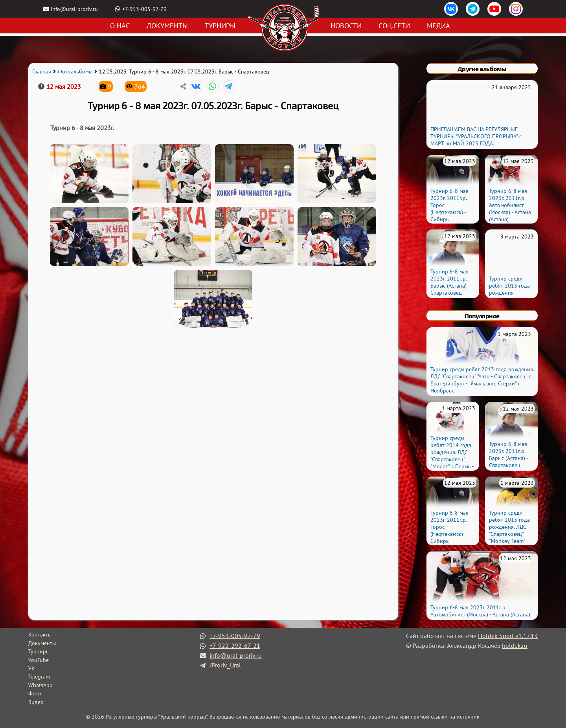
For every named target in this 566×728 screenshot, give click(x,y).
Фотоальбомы (75, 72)
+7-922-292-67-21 (235, 645)
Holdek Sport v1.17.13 (508, 636)
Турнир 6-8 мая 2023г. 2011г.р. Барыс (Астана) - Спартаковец (450, 282)
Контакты (40, 634)
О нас (120, 26)
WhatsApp (40, 685)
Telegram (39, 677)
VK (32, 668)
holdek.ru (515, 645)
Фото (35, 693)
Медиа (438, 26)
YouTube (39, 660)
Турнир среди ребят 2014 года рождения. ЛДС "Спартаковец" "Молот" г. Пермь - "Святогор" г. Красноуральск (452, 459)
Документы (167, 26)
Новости (346, 26)
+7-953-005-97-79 (144, 9)
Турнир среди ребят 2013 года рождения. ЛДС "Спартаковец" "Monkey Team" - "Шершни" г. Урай (510, 530)
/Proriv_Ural (225, 665)
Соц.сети (394, 26)
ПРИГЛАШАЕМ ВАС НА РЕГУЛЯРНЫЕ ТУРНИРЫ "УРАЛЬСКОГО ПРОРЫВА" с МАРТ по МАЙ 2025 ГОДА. (476, 136)
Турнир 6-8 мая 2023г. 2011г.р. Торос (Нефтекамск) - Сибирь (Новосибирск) (449, 209)
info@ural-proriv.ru (74, 9)
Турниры (220, 26)
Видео (36, 702)
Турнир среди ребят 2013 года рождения (509, 286)
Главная (42, 72)
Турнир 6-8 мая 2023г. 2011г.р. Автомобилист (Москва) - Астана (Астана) (510, 205)
